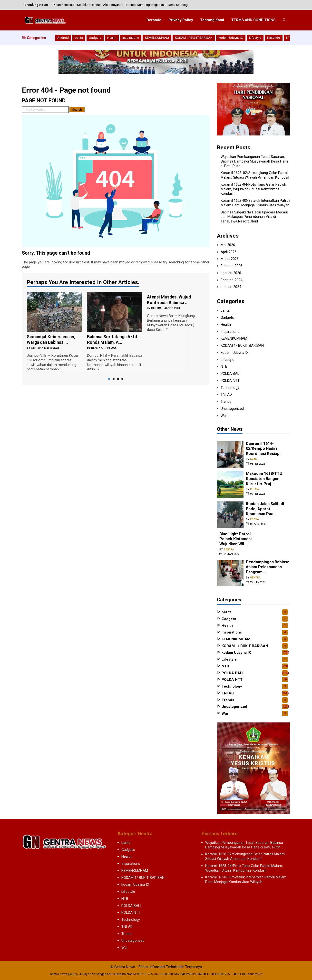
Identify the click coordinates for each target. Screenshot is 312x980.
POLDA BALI (230, 374)
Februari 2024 (231, 280)
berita (79, 38)
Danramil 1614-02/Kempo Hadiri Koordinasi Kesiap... (264, 449)
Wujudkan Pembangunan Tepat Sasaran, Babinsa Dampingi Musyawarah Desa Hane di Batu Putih (254, 161)
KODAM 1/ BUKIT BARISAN (194, 38)
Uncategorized (232, 409)
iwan (95, 348)
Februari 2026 (231, 266)
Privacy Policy (181, 20)
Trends (226, 402)
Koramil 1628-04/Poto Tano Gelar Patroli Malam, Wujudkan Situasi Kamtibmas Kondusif (253, 189)
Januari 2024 (231, 287)
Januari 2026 (231, 273)
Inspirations (131, 38)
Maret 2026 (230, 259)
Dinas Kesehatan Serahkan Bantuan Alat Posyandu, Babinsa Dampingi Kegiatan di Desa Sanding (120, 5)
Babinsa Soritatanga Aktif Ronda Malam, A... (113, 339)
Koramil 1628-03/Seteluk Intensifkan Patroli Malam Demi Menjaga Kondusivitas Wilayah (255, 203)
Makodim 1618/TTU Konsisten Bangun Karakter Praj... (264, 479)
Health (112, 38)
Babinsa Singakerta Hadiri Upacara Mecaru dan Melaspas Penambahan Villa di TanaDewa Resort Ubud (254, 217)
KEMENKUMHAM (157, 38)
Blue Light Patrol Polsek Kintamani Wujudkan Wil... (235, 539)
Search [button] (77, 110)
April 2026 (229, 252)
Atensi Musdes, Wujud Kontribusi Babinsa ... (169, 300)
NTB (289, 38)
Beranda (154, 20)
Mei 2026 (228, 245)
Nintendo (274, 38)
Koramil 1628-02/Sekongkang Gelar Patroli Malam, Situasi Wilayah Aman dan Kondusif (255, 175)
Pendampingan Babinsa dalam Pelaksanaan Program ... (268, 567)
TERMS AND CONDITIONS (253, 20)
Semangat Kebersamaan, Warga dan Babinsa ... (52, 339)
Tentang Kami (212, 20)
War (224, 416)
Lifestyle (255, 38)
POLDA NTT (230, 381)
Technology (230, 388)
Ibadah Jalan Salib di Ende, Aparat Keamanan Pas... (265, 509)
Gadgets (95, 38)
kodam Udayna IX (231, 38)
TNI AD (226, 394)
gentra (36, 348)
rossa (254, 489)
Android (63, 38)
